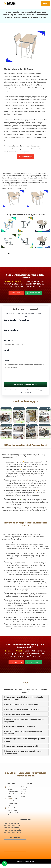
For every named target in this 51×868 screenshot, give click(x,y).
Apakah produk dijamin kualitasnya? (19, 727)
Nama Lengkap (25, 334)
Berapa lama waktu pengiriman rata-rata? (22, 710)
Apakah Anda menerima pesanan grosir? (21, 747)
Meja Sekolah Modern (28, 866)
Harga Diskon (34, 294)
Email (25, 354)
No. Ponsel (25, 344)
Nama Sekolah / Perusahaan (25, 324)
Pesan (25, 370)
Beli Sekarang (26, 157)
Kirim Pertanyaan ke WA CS (26, 385)
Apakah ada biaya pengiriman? (17, 715)
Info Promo (16, 294)
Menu (46, 4)
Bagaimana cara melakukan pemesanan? (22, 705)
